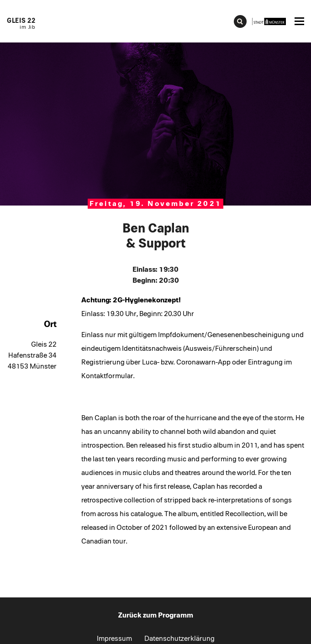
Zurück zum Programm (156, 615)
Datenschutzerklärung (179, 639)
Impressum (114, 639)
